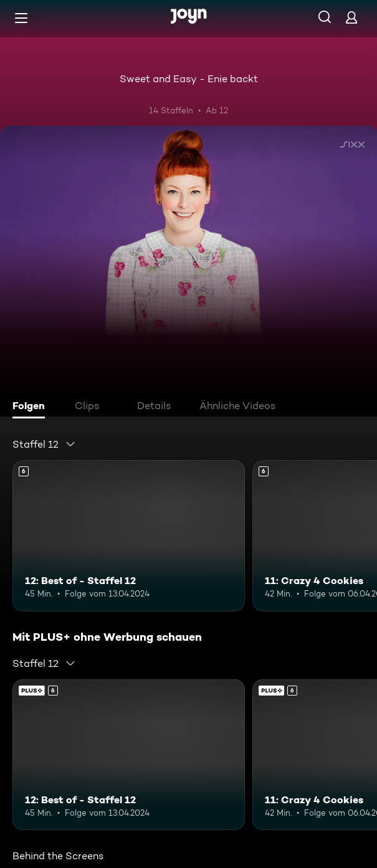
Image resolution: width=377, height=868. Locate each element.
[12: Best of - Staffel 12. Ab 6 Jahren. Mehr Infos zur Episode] (129, 535)
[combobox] (44, 444)
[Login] (351, 17)
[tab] (32, 407)
